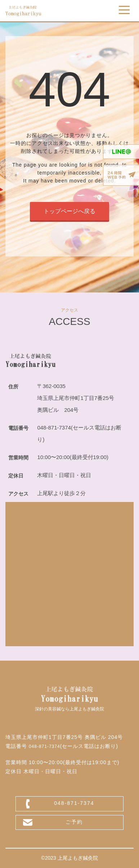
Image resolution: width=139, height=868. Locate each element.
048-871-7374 (44, 746)
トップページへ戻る (69, 211)
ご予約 (74, 822)
